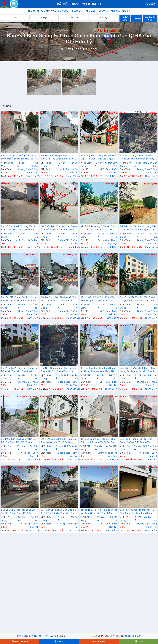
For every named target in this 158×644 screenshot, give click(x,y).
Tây (108, 184)
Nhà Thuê (104, 11)
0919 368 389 (133, 636)
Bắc (149, 113)
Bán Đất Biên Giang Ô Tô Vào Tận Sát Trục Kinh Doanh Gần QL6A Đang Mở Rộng (98, 228)
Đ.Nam (67, 255)
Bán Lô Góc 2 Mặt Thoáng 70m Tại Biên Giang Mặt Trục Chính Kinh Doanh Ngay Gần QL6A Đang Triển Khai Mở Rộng (19, 228)
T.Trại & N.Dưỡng (60, 11)
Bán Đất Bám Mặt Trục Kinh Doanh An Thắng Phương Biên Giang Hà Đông (98, 370)
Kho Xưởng (77, 11)
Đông (110, 113)
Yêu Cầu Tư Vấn (150, 18)
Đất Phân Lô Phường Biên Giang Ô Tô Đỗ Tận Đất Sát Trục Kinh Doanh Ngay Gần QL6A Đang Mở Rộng (59, 512)
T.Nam (68, 184)
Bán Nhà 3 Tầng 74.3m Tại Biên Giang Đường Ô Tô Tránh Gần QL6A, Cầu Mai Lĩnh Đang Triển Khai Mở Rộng (136, 441)
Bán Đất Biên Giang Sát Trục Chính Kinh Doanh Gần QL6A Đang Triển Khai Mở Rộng (19, 299)
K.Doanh (58, 113)
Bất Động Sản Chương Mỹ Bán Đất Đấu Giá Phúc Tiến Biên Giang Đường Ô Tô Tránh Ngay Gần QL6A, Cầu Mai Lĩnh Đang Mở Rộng (19, 441)
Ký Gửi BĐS (125, 18)
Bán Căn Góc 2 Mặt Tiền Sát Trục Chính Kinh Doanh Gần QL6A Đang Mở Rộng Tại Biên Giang (98, 441)
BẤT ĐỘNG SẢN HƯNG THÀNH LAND (37, 636)
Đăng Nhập (151, 4)
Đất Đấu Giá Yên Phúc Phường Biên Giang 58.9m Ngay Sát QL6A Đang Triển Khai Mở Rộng (138, 228)
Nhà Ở (31, 11)
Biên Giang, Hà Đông (81, 49)
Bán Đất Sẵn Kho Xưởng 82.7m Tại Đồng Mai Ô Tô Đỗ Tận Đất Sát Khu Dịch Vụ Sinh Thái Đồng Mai (19, 157)
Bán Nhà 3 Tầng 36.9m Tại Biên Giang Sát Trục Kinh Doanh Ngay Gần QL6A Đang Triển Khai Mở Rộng (137, 157)
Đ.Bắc (66, 113)
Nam (32, 113)
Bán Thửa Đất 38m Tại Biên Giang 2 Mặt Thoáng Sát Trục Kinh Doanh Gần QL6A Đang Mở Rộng (138, 299)
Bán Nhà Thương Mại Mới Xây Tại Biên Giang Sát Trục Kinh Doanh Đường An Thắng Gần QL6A (137, 512)
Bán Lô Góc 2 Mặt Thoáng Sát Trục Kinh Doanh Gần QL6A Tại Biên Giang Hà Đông (59, 299)
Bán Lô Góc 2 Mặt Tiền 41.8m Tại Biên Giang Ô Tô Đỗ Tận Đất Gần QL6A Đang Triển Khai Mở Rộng (97, 299)
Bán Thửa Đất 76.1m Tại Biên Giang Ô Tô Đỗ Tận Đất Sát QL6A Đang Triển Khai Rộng (59, 228)
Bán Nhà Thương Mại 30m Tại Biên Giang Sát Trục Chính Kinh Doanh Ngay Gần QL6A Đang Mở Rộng (59, 370)
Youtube (99, 641)
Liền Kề (126, 11)
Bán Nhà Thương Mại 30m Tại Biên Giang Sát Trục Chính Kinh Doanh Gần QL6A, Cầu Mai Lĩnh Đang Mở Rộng (138, 370)
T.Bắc (147, 184)
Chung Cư (91, 11)
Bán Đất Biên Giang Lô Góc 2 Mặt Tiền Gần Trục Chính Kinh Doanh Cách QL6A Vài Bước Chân (58, 157)
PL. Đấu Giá (43, 11)
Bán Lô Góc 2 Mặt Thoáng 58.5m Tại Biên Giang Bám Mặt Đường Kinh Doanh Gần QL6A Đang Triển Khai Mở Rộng (18, 512)
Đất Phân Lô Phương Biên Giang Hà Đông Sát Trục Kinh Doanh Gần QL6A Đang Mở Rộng (19, 370)
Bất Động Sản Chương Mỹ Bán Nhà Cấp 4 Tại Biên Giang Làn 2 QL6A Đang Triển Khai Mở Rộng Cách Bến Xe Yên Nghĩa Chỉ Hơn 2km (99, 157)
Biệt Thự (115, 11)
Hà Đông (5, 113)
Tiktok (59, 641)
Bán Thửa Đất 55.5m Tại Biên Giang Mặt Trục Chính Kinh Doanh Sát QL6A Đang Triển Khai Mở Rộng (99, 512)
